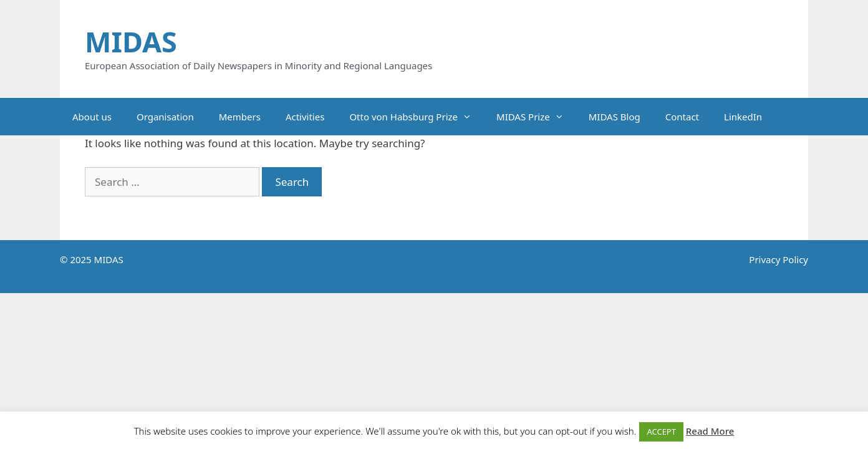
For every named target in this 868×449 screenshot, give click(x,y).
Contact (682, 117)
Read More (710, 431)
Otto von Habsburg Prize (417, 117)
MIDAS (131, 41)
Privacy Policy (779, 259)
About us (92, 117)
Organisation (165, 117)
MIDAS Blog (615, 117)
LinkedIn (743, 117)
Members (240, 117)
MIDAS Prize (536, 117)
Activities (305, 117)
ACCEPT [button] (661, 432)
